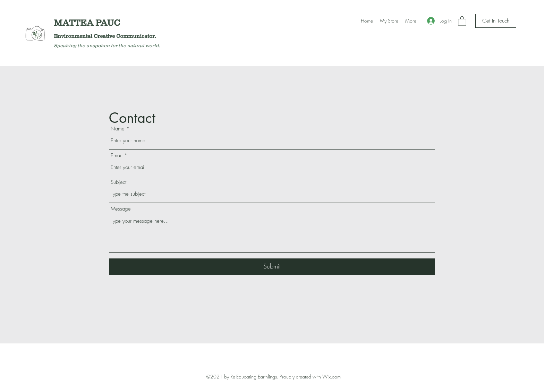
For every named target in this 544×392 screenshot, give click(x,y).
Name (118, 129)
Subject (118, 182)
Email (117, 156)
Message (121, 209)
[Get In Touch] (496, 21)
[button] (462, 21)
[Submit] (272, 267)
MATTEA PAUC (89, 23)
